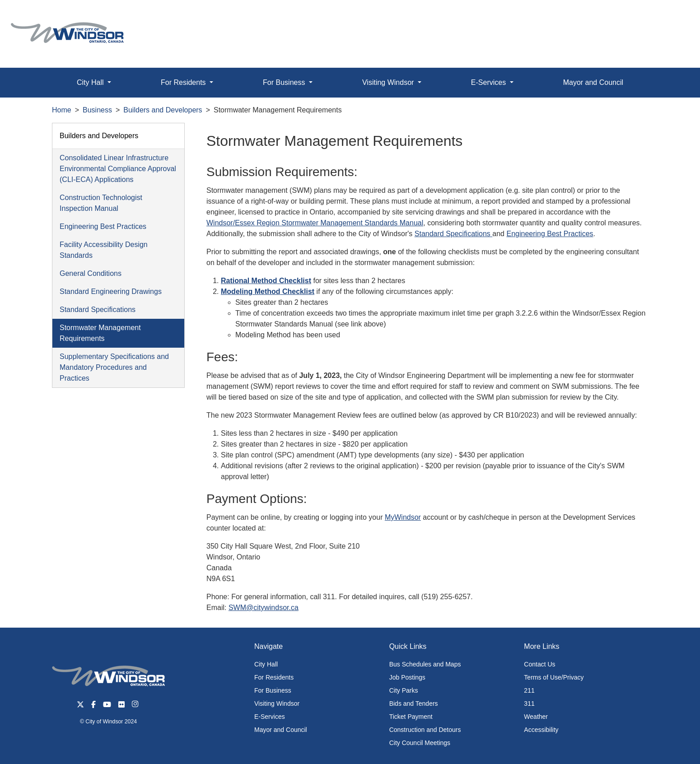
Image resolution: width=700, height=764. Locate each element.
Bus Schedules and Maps (425, 664)
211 (529, 690)
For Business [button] (285, 82)
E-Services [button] (490, 82)
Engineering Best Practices (103, 226)
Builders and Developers (163, 110)
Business (97, 110)
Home (62, 110)
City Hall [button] (91, 82)
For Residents (274, 677)
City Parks (404, 690)
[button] (673, 16)
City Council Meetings (420, 743)
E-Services (270, 717)
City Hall (266, 664)
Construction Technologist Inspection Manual (101, 203)
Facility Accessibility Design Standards (104, 250)
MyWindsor (403, 517)
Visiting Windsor (277, 703)
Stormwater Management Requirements (100, 333)
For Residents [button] (184, 82)
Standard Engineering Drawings (111, 291)
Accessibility (541, 730)
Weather (536, 717)
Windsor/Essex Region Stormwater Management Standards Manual (315, 223)
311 (529, 703)
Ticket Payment (411, 717)
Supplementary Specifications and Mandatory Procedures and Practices (114, 367)
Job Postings (407, 677)
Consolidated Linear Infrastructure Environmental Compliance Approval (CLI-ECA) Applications (118, 169)
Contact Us (539, 664)
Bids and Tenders (414, 703)
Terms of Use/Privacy (554, 677)
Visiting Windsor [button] (389, 82)
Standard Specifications (98, 310)
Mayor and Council (593, 82)
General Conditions (91, 273)
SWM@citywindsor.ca (264, 608)
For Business (273, 690)
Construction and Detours (425, 730)
